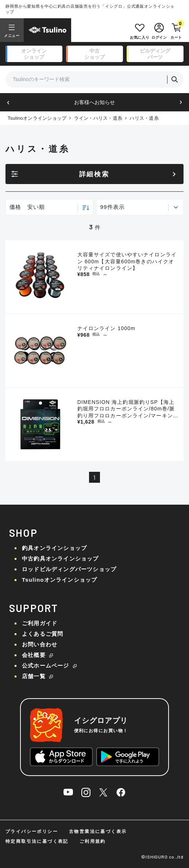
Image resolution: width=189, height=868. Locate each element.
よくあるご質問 (43, 634)
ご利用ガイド (40, 623)
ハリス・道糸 (144, 118)
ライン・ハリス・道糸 (98, 118)
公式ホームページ (46, 666)
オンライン (34, 54)
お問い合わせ (40, 644)
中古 (94, 54)
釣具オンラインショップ (54, 548)
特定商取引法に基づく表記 (37, 841)
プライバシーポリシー (32, 831)
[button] (8, 102)
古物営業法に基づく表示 (98, 831)
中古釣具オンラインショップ (60, 559)
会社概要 (34, 655)
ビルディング (155, 54)
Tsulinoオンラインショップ (37, 118)
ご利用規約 (93, 841)
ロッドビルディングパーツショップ (69, 569)
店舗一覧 (34, 676)
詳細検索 (94, 174)
